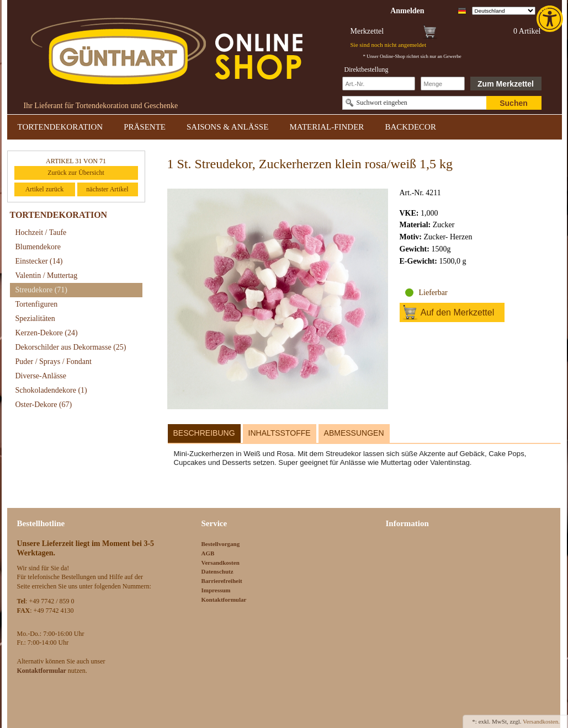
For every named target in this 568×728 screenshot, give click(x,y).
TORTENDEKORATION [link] (60, 127)
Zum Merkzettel (506, 84)
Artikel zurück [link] (45, 189)
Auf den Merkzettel (457, 312)
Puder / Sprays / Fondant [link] (54, 362)
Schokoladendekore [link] (51, 390)
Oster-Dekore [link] (44, 405)
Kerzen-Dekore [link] (47, 333)
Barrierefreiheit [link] (222, 581)
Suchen (514, 103)
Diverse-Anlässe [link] (41, 376)
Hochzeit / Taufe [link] (41, 232)
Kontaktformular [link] (224, 599)
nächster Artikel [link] (107, 189)
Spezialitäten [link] (35, 318)
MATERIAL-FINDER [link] (327, 127)
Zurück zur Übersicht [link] (76, 173)
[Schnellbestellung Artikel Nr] (379, 84)
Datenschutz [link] (217, 571)
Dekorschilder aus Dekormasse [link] (71, 347)
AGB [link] (208, 553)
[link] (551, 19)
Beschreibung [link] (204, 433)
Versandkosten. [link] (541, 721)
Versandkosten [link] (221, 563)
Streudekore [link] (41, 290)
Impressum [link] (216, 590)
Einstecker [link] (39, 261)
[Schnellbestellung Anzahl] (443, 84)
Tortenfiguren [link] (37, 304)
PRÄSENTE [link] (145, 127)
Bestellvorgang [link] (221, 544)
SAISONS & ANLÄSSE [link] (227, 127)
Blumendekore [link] (38, 247)
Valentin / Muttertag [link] (47, 275)
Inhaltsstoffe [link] (280, 433)
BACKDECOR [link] (410, 127)
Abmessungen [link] (354, 433)
